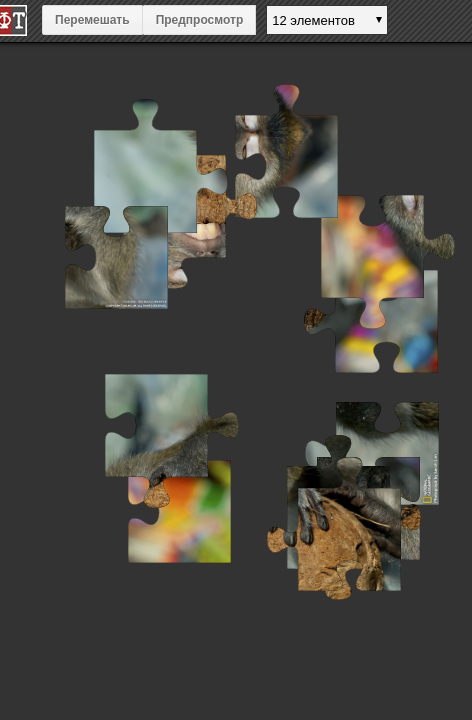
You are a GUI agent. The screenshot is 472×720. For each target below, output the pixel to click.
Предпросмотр (200, 20)
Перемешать (92, 20)
